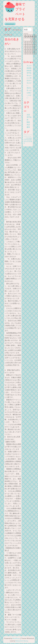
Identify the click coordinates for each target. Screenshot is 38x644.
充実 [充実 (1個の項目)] (27, 138)
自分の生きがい (29, 83)
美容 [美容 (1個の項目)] (25, 142)
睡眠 (28, 122)
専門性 (29, 73)
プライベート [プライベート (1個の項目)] (27, 135)
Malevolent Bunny (22, 641)
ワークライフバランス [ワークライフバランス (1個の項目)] (28, 137)
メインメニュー (10, 24)
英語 (28, 125)
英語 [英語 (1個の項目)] (30, 142)
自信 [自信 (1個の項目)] (27, 142)
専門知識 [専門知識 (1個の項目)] (27, 140)
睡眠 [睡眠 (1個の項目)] (31, 140)
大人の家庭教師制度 (29, 68)
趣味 (28, 127)
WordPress (16, 638)
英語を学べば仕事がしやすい (29, 93)
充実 (28, 115)
